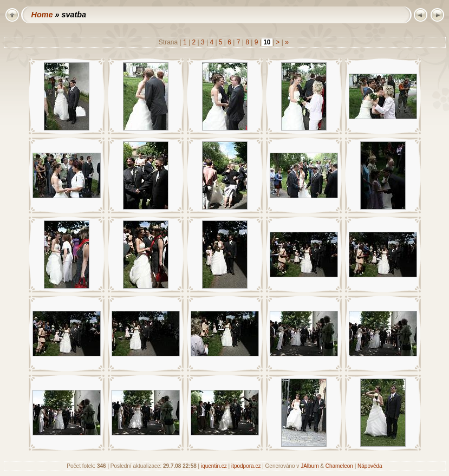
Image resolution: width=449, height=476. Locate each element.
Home (42, 15)
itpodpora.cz (246, 466)
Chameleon (339, 466)
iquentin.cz (214, 466)
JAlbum (310, 466)
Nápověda (370, 466)
